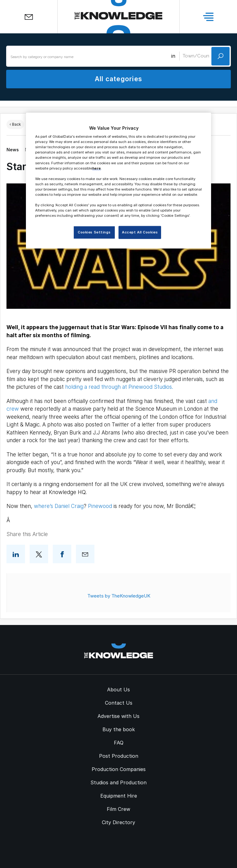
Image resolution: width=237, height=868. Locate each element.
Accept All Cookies (140, 232)
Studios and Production (118, 782)
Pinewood (100, 506)
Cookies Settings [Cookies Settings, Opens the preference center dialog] (94, 232)
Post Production (119, 756)
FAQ (119, 743)
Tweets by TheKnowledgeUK (119, 596)
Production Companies (119, 769)
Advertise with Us (118, 716)
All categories (118, 79)
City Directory (118, 822)
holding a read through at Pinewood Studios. (119, 387)
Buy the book (119, 729)
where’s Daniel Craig (59, 506)
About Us (118, 690)
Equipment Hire (119, 796)
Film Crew (118, 809)
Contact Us (119, 703)
